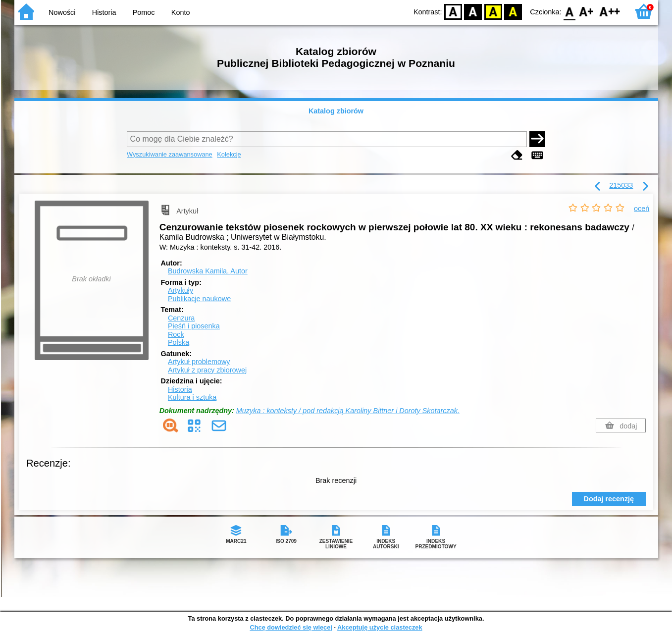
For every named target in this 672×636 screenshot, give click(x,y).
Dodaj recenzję (609, 499)
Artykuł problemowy (199, 362)
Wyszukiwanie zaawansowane (170, 154)
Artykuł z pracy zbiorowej (207, 370)
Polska (179, 342)
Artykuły (181, 290)
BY (513, 11)
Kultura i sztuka (192, 397)
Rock (176, 334)
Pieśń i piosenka (194, 326)
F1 (587, 11)
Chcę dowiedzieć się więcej (291, 627)
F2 (610, 11)
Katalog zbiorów (336, 111)
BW (473, 11)
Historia (104, 12)
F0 (570, 11)
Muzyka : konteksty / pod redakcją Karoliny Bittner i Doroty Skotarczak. (348, 411)
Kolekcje (229, 154)
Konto (181, 12)
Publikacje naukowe (199, 299)
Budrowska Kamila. (208, 271)
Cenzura (181, 318)
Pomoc (144, 12)
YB (493, 11)
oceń (642, 209)
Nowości (62, 12)
